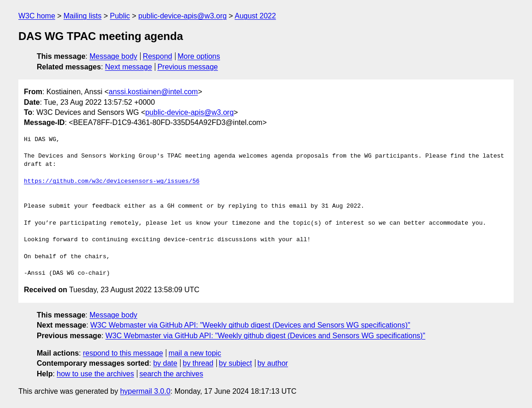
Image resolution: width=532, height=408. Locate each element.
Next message (129, 67)
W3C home (37, 16)
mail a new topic (195, 353)
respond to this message (123, 353)
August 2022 (255, 16)
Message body (113, 56)
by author (273, 363)
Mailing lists (82, 16)
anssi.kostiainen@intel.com (153, 92)
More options (199, 56)
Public (120, 16)
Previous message (188, 67)
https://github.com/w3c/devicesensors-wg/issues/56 (112, 181)
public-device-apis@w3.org (182, 16)
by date (165, 363)
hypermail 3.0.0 (145, 391)
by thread (198, 363)
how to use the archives (96, 374)
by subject (235, 363)
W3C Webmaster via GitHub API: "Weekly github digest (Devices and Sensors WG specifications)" (250, 325)
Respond (158, 56)
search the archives (172, 374)
